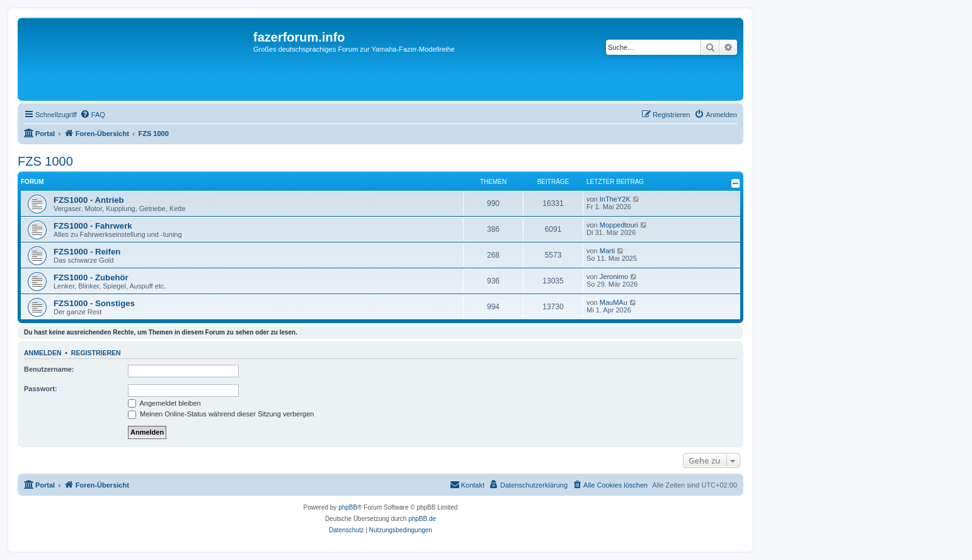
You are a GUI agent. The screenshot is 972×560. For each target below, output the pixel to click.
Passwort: (41, 389)
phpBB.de (422, 519)
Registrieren (96, 353)
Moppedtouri (619, 225)
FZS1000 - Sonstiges (94, 303)
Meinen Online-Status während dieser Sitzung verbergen (221, 414)
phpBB (348, 507)
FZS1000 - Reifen (87, 252)
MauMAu (614, 302)
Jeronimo (614, 277)
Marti (607, 251)
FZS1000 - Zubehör (91, 277)
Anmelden (43, 353)
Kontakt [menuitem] (467, 484)
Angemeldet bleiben (164, 403)
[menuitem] (93, 115)
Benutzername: (49, 369)
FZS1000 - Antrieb (89, 200)
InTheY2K (615, 199)
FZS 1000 (45, 161)
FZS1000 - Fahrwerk (93, 226)
